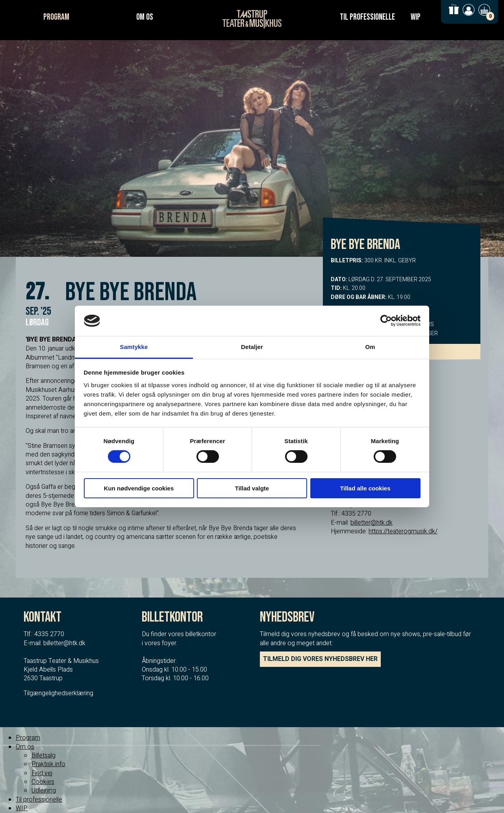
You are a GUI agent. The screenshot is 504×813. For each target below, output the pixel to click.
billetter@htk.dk (372, 523)
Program (56, 17)
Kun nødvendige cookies (139, 488)
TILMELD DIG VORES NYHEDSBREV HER (320, 659)
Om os (145, 17)
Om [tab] (370, 347)
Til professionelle (367, 17)
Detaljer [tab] (252, 347)
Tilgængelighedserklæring (58, 693)
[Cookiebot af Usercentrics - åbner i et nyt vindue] (386, 321)
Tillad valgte (252, 488)
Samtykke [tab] (134, 347)
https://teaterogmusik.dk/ (403, 531)
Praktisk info (48, 764)
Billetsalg (44, 755)
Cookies (43, 782)
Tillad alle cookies (365, 488)
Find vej (42, 773)
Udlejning (44, 791)
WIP (416, 17)
